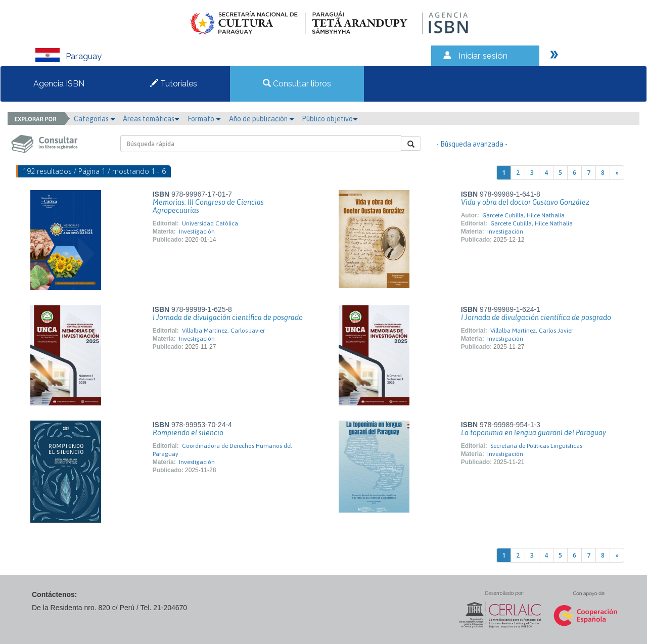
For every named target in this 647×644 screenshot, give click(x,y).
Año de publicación (262, 119)
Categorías (95, 119)
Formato (204, 119)
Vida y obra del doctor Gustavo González (525, 202)
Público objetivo (330, 119)
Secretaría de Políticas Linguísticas (536, 446)
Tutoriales (174, 84)
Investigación (197, 232)
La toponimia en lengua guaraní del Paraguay (534, 433)
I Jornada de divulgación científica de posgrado (228, 317)
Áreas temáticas (151, 119)
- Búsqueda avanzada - (472, 144)
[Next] (617, 173)
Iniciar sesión (483, 56)
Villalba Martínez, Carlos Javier (223, 331)
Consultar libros (297, 84)
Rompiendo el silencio (188, 433)
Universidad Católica (210, 223)
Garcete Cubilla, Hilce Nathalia (523, 215)
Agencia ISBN (59, 84)
